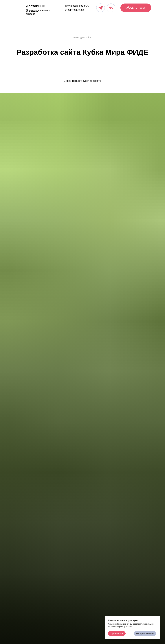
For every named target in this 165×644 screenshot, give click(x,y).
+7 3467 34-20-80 (74, 10)
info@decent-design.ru (77, 6)
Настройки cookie (145, 633)
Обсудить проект (136, 8)
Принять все (117, 633)
